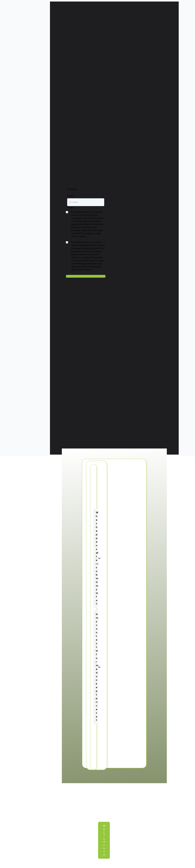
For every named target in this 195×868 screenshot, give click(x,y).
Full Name (72, 189)
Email (71, 196)
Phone (70, 207)
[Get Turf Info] (104, 840)
